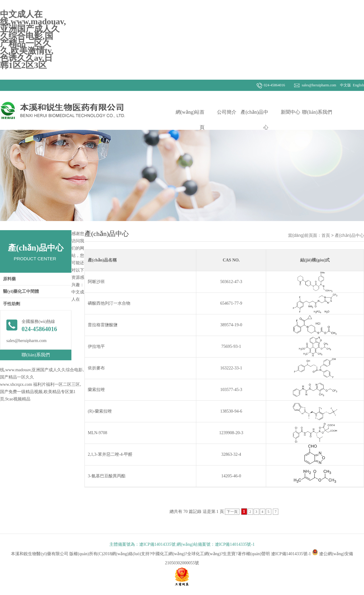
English (358, 85)
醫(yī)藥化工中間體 (21, 291)
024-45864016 (274, 85)
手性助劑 (12, 304)
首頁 (326, 235)
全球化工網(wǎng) (204, 554)
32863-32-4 (231, 454)
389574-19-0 (231, 325)
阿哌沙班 (96, 282)
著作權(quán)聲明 (254, 554)
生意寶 (229, 554)
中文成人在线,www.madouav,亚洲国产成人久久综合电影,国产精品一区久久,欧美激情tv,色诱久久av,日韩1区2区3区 (33, 40)
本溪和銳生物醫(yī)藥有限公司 (40, 554)
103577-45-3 (231, 390)
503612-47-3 (231, 282)
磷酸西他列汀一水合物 (109, 303)
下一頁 (232, 512)
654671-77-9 (231, 303)
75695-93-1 (231, 346)
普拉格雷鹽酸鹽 (103, 325)
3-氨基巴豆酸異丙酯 (107, 476)
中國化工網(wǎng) (168, 554)
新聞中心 (290, 112)
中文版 (345, 85)
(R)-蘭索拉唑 (100, 411)
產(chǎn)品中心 (254, 120)
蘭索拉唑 (96, 390)
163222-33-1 (231, 368)
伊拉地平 (96, 346)
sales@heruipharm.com (319, 85)
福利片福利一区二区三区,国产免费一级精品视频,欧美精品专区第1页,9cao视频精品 (41, 392)
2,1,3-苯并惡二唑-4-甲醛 (110, 454)
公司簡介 (227, 112)
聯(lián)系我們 (317, 112)
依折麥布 (96, 368)
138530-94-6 (231, 411)
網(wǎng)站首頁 (190, 120)
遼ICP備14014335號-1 (291, 554)
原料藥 (9, 279)
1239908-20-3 (231, 433)
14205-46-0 (231, 476)
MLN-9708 (98, 433)
